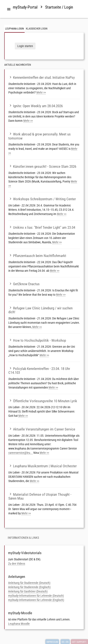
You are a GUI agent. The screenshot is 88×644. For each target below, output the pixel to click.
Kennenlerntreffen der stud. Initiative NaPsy (42, 77)
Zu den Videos (17, 564)
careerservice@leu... (21, 453)
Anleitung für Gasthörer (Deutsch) (28, 591)
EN (67, 642)
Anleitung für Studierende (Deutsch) (29, 583)
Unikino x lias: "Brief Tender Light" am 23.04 (42, 227)
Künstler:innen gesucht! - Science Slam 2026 (42, 166)
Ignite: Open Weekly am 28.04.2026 (36, 106)
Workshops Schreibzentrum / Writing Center (42, 199)
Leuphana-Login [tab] (14, 29)
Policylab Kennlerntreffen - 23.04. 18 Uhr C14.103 (39, 371)
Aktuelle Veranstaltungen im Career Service (42, 429)
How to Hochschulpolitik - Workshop (37, 340)
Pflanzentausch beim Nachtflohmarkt (37, 256)
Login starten (25, 46)
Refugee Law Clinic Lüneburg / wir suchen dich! (40, 310)
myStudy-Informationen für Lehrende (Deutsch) (36, 596)
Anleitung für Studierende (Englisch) (29, 587)
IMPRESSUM (52, 642)
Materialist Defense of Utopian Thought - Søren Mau (40, 496)
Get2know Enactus (24, 284)
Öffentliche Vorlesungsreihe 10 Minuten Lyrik (43, 401)
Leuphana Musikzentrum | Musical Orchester (43, 466)
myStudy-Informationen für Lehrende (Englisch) (36, 600)
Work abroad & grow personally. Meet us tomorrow (40, 136)
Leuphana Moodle (19, 624)
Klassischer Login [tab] (37, 29)
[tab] (9, 9)
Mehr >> (41, 92)
